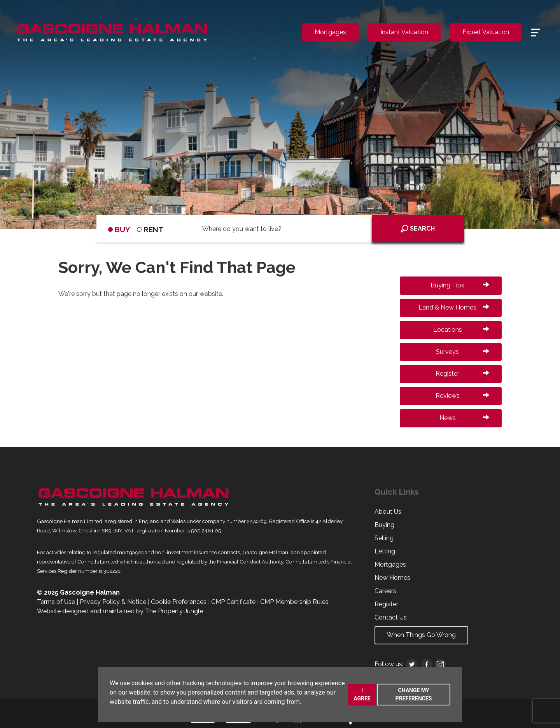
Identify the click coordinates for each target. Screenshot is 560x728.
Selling (384, 538)
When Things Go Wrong (421, 635)
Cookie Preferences (179, 602)
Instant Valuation (404, 32)
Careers (385, 591)
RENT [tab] (150, 229)
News (464, 418)
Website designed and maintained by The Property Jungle (120, 611)
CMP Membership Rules (294, 602)
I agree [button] (362, 694)
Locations (461, 330)
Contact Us (391, 617)
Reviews (462, 396)
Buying (384, 525)
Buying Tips (460, 285)
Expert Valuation (486, 32)
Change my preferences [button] (414, 694)
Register (462, 374)
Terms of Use (56, 602)
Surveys (463, 352)
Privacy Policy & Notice (113, 602)
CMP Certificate (233, 602)
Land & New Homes (454, 307)
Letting (385, 551)
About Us (388, 512)
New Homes (392, 578)
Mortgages (330, 32)
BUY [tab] (119, 229)
